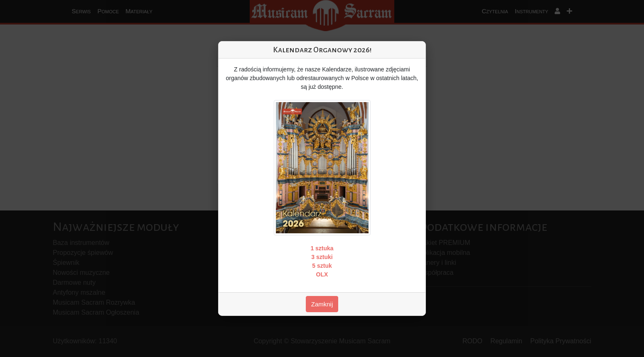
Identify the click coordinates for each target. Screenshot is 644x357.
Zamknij (322, 304)
